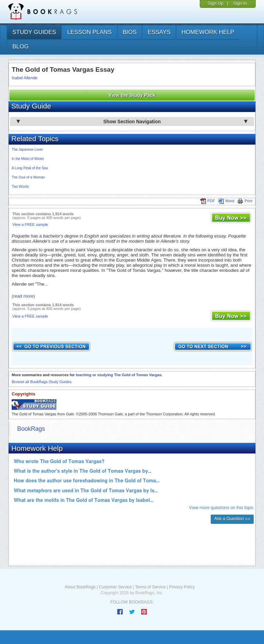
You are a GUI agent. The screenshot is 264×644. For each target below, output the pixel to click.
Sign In (240, 3)
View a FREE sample (30, 225)
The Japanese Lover (27, 149)
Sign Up (215, 3)
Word (226, 201)
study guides (34, 32)
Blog (20, 47)
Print (245, 201)
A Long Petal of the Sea (30, 168)
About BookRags (80, 587)
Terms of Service (150, 587)
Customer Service (115, 587)
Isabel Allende (25, 78)
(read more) (23, 296)
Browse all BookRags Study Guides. (42, 382)
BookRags (31, 429)
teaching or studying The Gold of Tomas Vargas (118, 375)
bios (130, 32)
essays (159, 32)
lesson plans (89, 32)
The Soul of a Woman (28, 177)
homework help (208, 32)
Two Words (20, 187)
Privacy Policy (182, 587)
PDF (208, 201)
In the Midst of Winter (28, 159)
